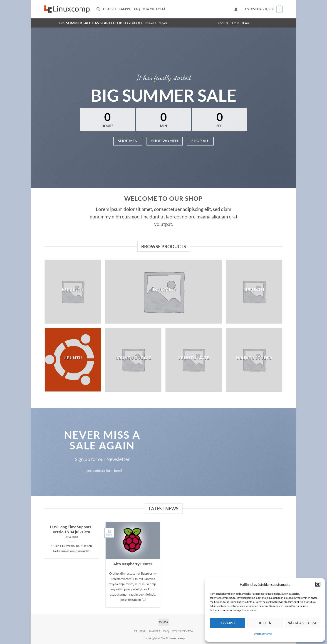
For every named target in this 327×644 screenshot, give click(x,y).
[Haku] (98, 9)
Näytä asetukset (303, 623)
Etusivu (109, 9)
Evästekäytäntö (263, 634)
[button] (318, 584)
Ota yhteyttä (154, 9)
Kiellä (265, 623)
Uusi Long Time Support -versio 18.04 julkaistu (72, 529)
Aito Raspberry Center (133, 564)
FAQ (137, 9)
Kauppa (125, 9)
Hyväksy (227, 623)
